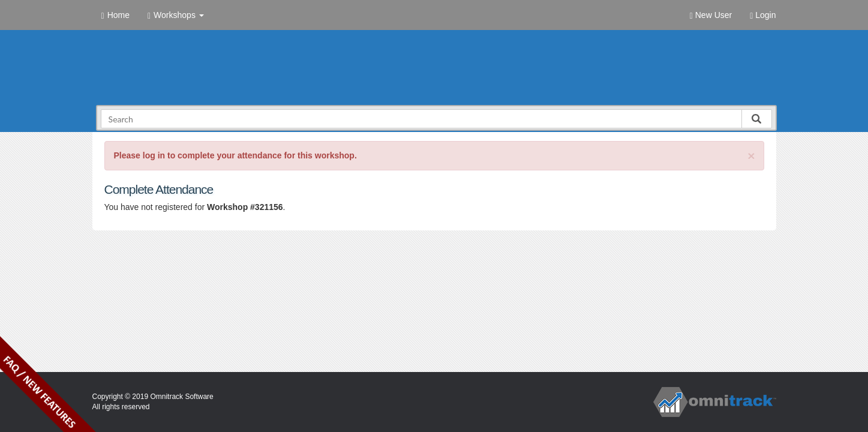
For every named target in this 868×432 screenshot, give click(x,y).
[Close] (751, 156)
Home (115, 15)
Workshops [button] (176, 15)
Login (763, 15)
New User (711, 15)
